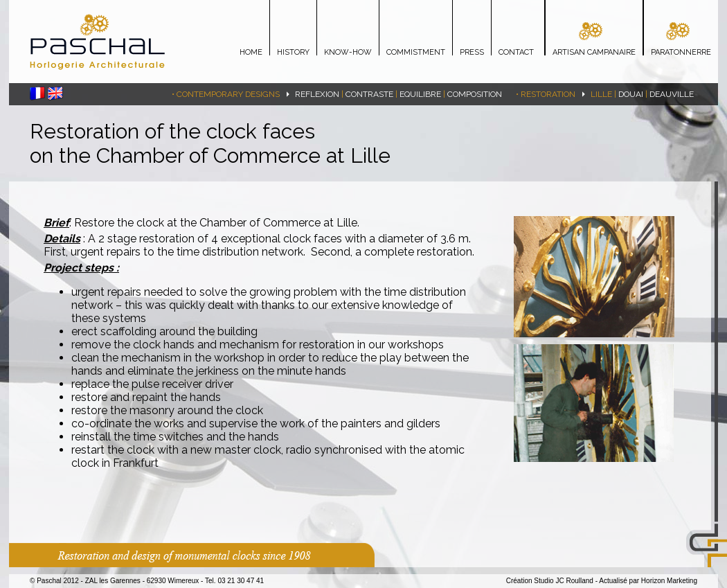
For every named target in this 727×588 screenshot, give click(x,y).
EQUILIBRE (420, 94)
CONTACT (516, 52)
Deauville (672, 94)
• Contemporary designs (226, 94)
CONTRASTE (369, 94)
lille (601, 94)
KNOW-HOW (348, 52)
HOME (251, 52)
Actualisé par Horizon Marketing (648, 581)
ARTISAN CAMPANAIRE (594, 52)
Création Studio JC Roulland (550, 581)
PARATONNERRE (681, 52)
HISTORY (293, 52)
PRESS (472, 52)
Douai (631, 94)
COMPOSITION (475, 94)
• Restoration (546, 94)
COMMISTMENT (416, 52)
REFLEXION (317, 94)
